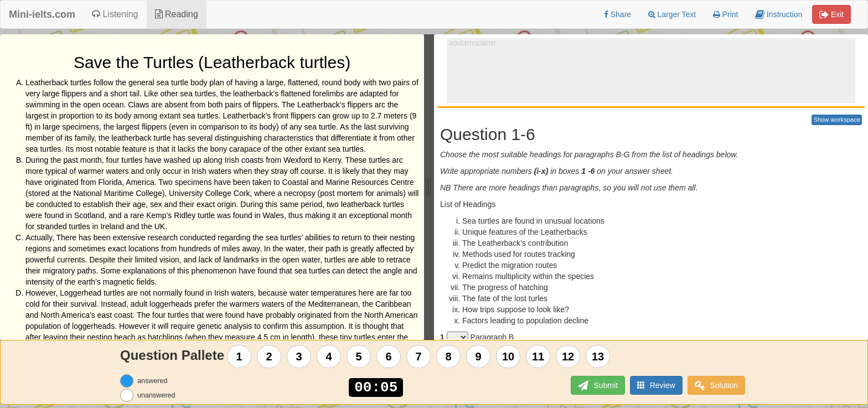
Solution (716, 386)
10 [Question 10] (508, 357)
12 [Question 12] (568, 357)
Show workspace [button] (837, 120)
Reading (177, 14)
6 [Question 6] (389, 357)
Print (726, 14)
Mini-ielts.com (42, 14)
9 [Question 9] (479, 357)
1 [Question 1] (239, 357)
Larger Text (672, 14)
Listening (115, 14)
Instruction (779, 14)
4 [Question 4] (329, 357)
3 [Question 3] (299, 357)
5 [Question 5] (359, 357)
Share (618, 14)
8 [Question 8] (449, 357)
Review (656, 385)
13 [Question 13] (598, 357)
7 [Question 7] (419, 357)
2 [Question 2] (269, 357)
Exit (831, 14)
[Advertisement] (651, 73)
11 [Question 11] (538, 357)
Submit (598, 386)
